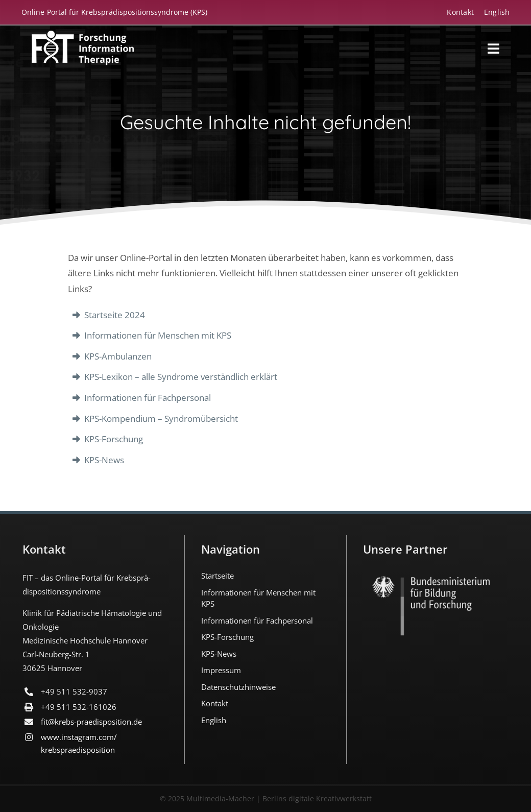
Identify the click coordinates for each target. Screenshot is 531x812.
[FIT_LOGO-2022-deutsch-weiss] (83, 35)
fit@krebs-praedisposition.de (91, 722)
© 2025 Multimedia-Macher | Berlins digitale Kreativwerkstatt (266, 798)
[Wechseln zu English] (492, 12)
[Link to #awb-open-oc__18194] (493, 49)
